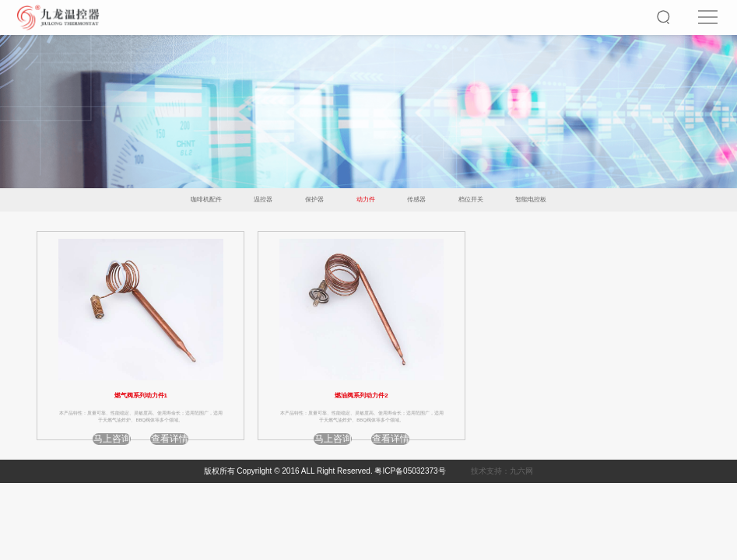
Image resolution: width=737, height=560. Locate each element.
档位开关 (471, 199)
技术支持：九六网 (502, 471)
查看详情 (170, 439)
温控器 (263, 199)
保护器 (314, 199)
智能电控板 (531, 199)
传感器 (416, 199)
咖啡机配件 (206, 199)
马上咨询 (112, 439)
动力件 (366, 199)
